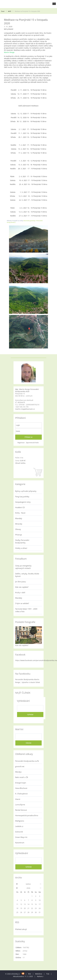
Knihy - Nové (20, 513)
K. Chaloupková (21, 794)
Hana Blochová (21, 788)
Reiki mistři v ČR (22, 777)
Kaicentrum (20, 843)
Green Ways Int (21, 837)
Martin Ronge (9, 52)
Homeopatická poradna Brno (27, 815)
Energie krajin (21, 783)
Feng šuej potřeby (22, 497)
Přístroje (19, 535)
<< (17, 884)
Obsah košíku (20, 463)
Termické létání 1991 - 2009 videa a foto (26, 610)
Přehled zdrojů (21, 929)
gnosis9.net (20, 766)
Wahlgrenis (20, 821)
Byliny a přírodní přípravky (26, 491)
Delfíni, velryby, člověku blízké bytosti (27, 575)
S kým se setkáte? (22, 603)
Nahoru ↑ (41, 976)
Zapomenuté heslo (32, 443)
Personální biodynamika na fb (27, 761)
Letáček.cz (19, 826)
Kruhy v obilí (20, 592)
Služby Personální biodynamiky (22, 541)
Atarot (18, 799)
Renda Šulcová (21, 810)
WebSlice (39, 974)
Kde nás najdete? (22, 587)
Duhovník (19, 832)
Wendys (18, 772)
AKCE (10, 11)
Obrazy (18, 529)
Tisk (48, 974)
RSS (30, 974)
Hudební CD (20, 507)
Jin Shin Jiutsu (21, 582)
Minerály (19, 524)
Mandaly (19, 518)
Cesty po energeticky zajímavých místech (23, 567)
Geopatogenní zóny (23, 502)
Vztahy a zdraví (21, 548)
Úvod (3, 11)
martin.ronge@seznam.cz (25, 409)
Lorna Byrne (20, 805)
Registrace (21, 443)
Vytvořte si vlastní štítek (31, 682)
